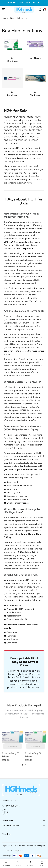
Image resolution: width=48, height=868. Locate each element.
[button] (4, 3)
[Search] (40, 10)
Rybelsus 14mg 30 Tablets (11, 756)
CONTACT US (9, 800)
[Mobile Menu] (4, 9)
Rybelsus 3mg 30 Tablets (33, 756)
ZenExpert (40, 846)
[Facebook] (5, 812)
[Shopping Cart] (45, 10)
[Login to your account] (30, 864)
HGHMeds (21, 846)
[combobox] (7, 850)
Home (5, 18)
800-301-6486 (13, 806)
